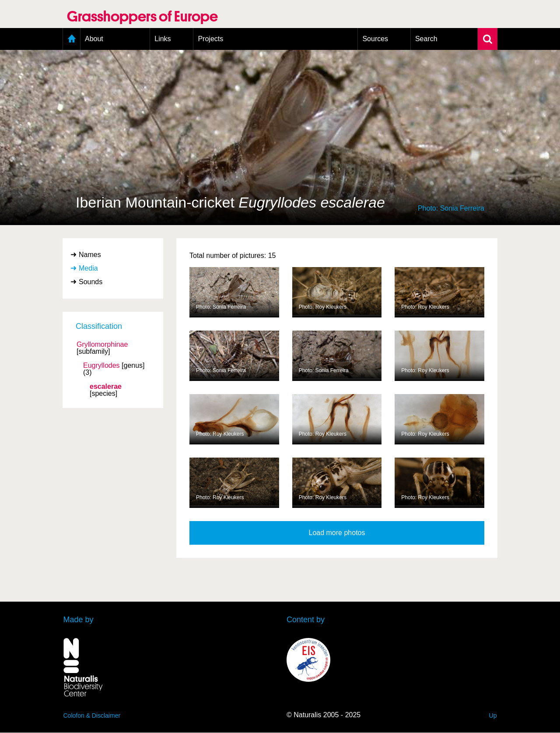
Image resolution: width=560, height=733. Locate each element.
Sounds (91, 282)
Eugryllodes (101, 366)
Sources (375, 39)
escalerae (106, 387)
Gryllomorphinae (102, 345)
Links (163, 39)
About (94, 39)
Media (88, 268)
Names (90, 255)
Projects (210, 39)
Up (493, 715)
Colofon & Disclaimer (92, 715)
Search (426, 39)
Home (72, 39)
